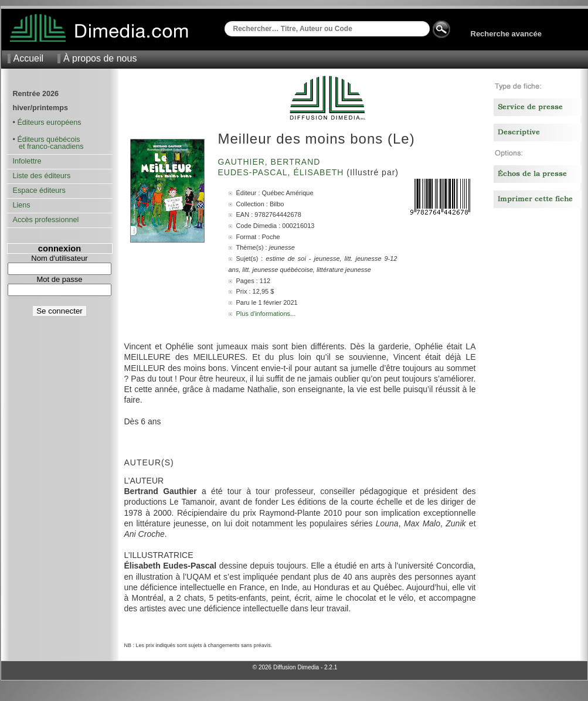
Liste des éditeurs (42, 176)
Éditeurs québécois (48, 139)
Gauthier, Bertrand (271, 162)
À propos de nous (100, 58)
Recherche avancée (506, 34)
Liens (22, 205)
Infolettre (27, 161)
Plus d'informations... (266, 314)
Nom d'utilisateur (59, 258)
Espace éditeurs (39, 190)
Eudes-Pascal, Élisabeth (283, 172)
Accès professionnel (46, 220)
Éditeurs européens (49, 122)
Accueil (29, 58)
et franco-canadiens (48, 147)
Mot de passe (59, 279)
